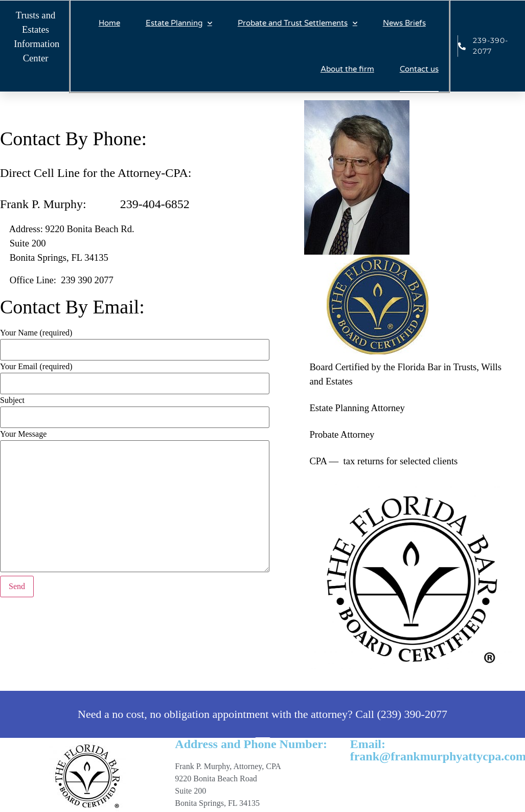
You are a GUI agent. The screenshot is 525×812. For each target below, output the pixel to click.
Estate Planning (179, 23)
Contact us (419, 69)
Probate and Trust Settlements (298, 23)
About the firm (347, 69)
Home (109, 23)
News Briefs (404, 23)
